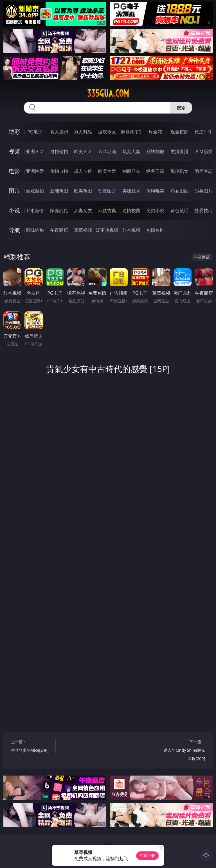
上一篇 (32, 747)
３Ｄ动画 (107, 151)
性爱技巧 (204, 210)
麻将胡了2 (131, 132)
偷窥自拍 (35, 191)
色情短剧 (155, 230)
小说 (14, 210)
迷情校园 (131, 210)
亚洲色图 (59, 191)
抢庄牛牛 (204, 132)
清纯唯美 (155, 191)
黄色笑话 (179, 210)
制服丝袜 (131, 171)
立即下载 (147, 855)
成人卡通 (83, 171)
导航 (14, 230)
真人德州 (59, 132)
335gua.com (108, 93)
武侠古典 (107, 210)
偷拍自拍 (59, 171)
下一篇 (184, 751)
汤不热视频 (107, 230)
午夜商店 (59, 230)
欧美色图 (83, 191)
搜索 (181, 108)
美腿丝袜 (131, 191)
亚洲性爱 (35, 171)
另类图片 (204, 191)
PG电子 (35, 132)
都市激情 (35, 210)
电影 (14, 171)
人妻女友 (83, 210)
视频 (14, 151)
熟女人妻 (131, 151)
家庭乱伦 (59, 210)
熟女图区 (179, 191)
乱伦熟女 (179, 171)
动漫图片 (107, 191)
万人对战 (83, 132)
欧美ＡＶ (83, 151)
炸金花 (155, 132)
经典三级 (155, 171)
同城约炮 (35, 230)
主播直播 (179, 151)
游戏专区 (107, 132)
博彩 (14, 132)
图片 (14, 191)
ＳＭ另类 (204, 151)
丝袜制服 (155, 151)
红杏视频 (131, 230)
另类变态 (204, 171)
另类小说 (155, 210)
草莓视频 (83, 230)
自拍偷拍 (59, 151)
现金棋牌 (179, 132)
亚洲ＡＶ (35, 151)
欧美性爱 (107, 171)
